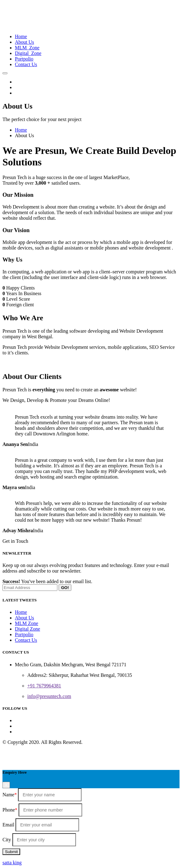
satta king (12, 863)
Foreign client (20, 305)
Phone (10, 810)
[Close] (6, 785)
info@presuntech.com (49, 696)
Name (10, 795)
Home (21, 36)
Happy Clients (20, 288)
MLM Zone (27, 48)
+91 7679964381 (44, 686)
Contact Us (26, 64)
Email (8, 825)
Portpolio (24, 59)
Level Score (18, 299)
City (7, 840)
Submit (11, 852)
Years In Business (24, 293)
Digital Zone (28, 53)
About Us (24, 42)
